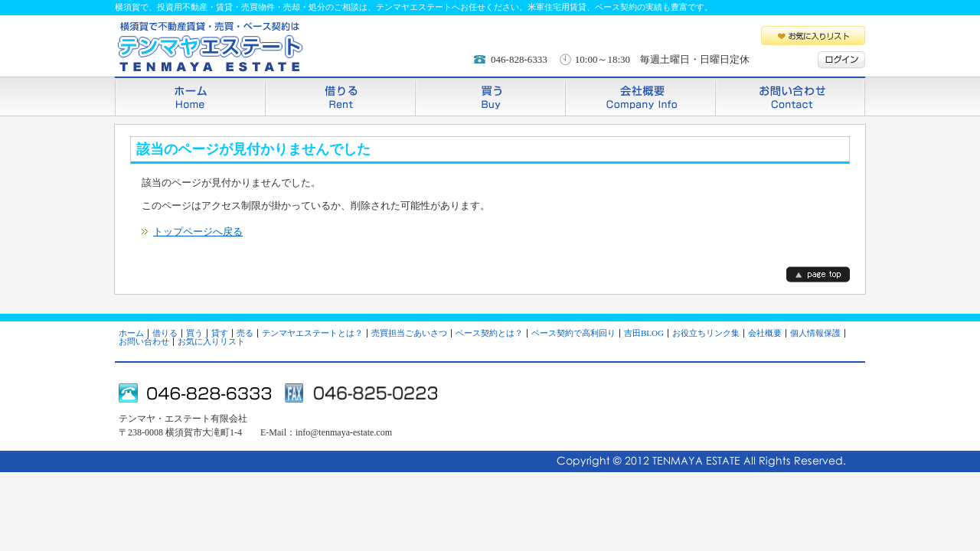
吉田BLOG (644, 333)
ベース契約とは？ (489, 333)
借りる (340, 96)
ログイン (841, 60)
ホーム (190, 96)
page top (818, 274)
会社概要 (640, 96)
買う (490, 96)
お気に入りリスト (813, 36)
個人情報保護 (815, 333)
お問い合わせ (790, 96)
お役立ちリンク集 (706, 333)
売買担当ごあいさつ (409, 333)
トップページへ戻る (198, 231)
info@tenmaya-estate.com (344, 432)
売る (245, 333)
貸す (220, 333)
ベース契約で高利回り (573, 333)
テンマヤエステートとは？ (312, 333)
